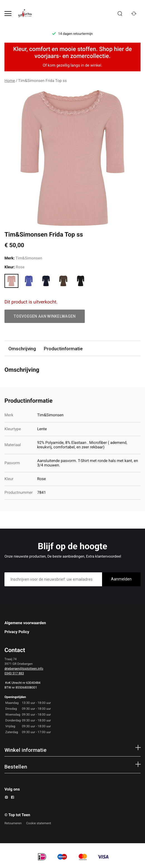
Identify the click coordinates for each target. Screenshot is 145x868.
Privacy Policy (17, 632)
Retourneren (13, 823)
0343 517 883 (14, 673)
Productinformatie (63, 349)
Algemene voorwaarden (25, 623)
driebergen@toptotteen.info (24, 668)
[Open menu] (8, 14)
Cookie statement (39, 823)
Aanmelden (121, 579)
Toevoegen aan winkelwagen (45, 316)
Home (10, 81)
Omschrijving (22, 349)
